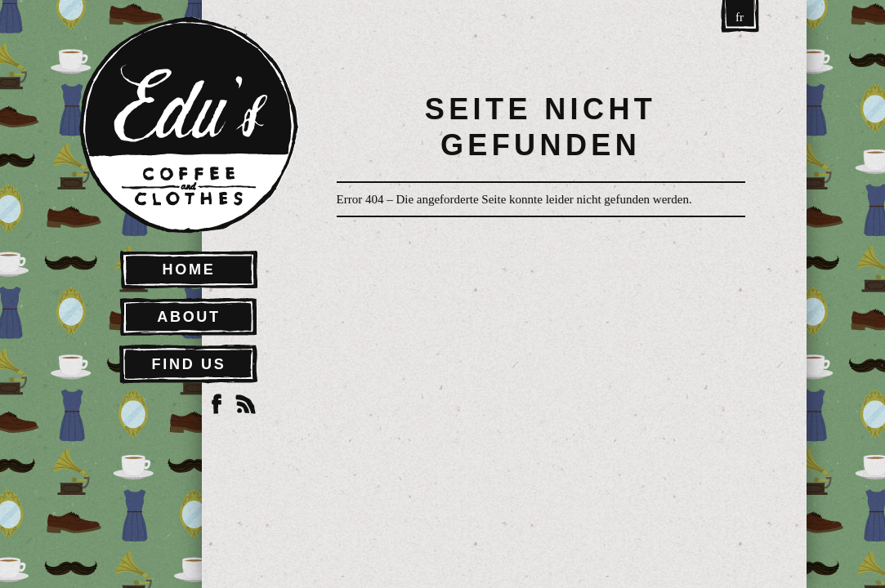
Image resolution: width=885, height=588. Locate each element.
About (189, 317)
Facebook (217, 404)
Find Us (189, 364)
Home (189, 269)
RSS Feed (246, 404)
